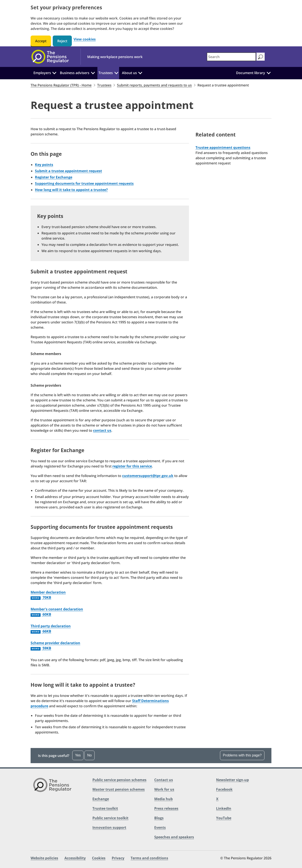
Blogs (159, 818)
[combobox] (231, 57)
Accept (41, 41)
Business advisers (75, 73)
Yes (78, 755)
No (89, 755)
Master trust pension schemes (119, 789)
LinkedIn (224, 808)
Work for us (164, 789)
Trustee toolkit (105, 808)
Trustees (106, 73)
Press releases (166, 808)
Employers (42, 73)
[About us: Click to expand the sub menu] (140, 72)
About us (129, 73)
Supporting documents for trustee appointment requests (84, 183)
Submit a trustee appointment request (68, 171)
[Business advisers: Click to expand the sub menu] (93, 72)
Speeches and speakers (174, 837)
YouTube (224, 818)
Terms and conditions (149, 858)
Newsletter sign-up (232, 780)
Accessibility (75, 858)
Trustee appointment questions (223, 148)
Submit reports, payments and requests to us (154, 85)
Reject (62, 41)
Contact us (164, 780)
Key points (44, 165)
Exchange (101, 799)
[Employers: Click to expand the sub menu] (54, 72)
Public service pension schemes (119, 780)
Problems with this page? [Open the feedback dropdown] (242, 755)
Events (160, 827)
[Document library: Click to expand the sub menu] (269, 72)
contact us (102, 430)
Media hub (163, 799)
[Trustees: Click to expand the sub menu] (116, 72)
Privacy (118, 858)
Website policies (44, 858)
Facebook (224, 789)
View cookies (85, 39)
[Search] (260, 57)
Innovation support (109, 827)
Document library (251, 73)
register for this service (132, 466)
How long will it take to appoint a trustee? (71, 190)
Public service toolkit (110, 818)
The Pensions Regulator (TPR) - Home (61, 85)
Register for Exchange (54, 177)
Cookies (99, 858)
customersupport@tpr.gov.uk (148, 476)
